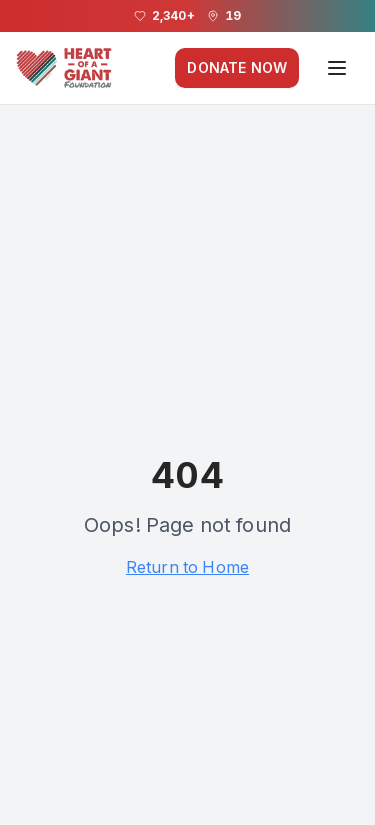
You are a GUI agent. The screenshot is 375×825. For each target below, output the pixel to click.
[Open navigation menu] (337, 68)
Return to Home (187, 567)
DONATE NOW (237, 67)
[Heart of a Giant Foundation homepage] (64, 68)
